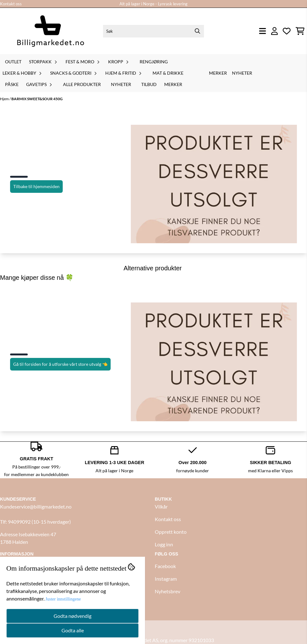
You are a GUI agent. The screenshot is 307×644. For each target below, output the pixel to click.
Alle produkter (82, 84)
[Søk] (153, 31)
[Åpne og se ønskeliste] (287, 31)
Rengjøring (154, 62)
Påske (12, 84)
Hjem (5, 99)
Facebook (165, 566)
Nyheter (121, 84)
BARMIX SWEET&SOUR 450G (37, 99)
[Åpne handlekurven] (300, 31)
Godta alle (73, 630)
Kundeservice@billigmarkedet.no (36, 506)
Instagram (166, 579)
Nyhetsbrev (168, 591)
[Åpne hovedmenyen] (263, 31)
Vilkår (161, 506)
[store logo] (50, 31)
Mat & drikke (168, 73)
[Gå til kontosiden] (275, 31)
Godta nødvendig (72, 616)
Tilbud (149, 84)
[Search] (198, 31)
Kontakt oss (11, 4)
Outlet (13, 62)
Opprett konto (171, 532)
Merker (173, 84)
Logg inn (164, 544)
